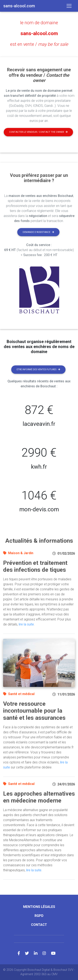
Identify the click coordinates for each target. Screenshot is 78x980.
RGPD (39, 916)
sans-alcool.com (39, 33)
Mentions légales (39, 907)
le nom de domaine (39, 23)
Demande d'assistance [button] (38, 232)
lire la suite (26, 624)
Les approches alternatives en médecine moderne (39, 797)
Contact (39, 925)
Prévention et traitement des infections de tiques (35, 566)
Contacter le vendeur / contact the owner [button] (38, 132)
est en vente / (39, 44)
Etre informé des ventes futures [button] (38, 369)
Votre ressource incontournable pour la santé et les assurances (34, 711)
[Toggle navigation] (69, 6)
